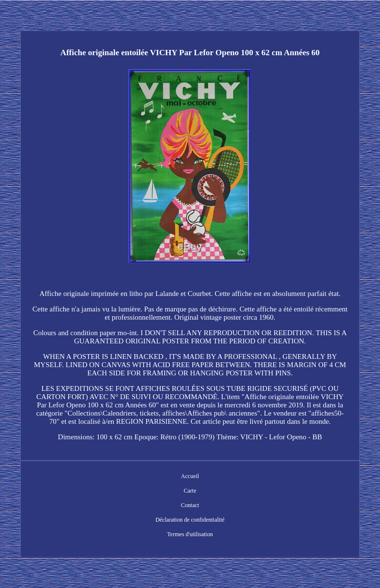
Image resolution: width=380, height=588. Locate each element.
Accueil (190, 476)
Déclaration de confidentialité (190, 520)
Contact (190, 505)
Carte (190, 491)
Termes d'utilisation (190, 534)
